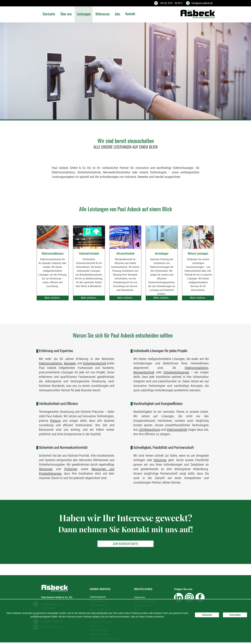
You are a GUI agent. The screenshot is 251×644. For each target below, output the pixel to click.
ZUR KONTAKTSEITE (126, 544)
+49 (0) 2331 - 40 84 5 (171, 3)
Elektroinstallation (51, 363)
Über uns (66, 14)
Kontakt (130, 14)
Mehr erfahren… (53, 298)
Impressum (140, 597)
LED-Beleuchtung (149, 430)
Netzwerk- (70, 363)
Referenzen (103, 14)
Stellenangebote (98, 597)
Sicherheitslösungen (176, 372)
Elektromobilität (177, 430)
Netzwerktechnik (144, 372)
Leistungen (84, 14)
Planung (55, 421)
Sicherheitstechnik (95, 363)
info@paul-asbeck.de (202, 3)
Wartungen (46, 469)
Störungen (160, 460)
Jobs (117, 14)
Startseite (49, 14)
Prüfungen (71, 469)
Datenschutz (207, 615)
